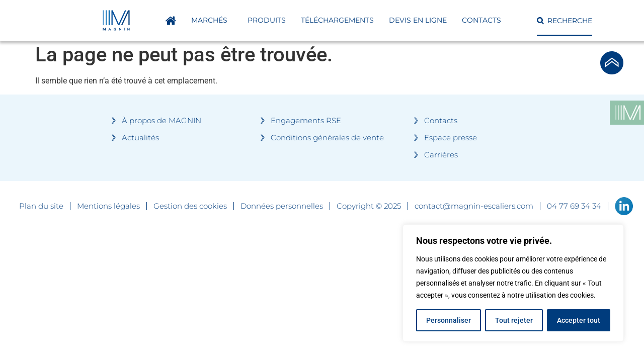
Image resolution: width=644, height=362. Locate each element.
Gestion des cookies (190, 206)
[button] (565, 21)
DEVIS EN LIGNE (418, 20)
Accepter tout (579, 320)
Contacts (481, 20)
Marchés (212, 21)
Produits (267, 20)
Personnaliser (449, 320)
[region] (513, 283)
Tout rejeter (514, 320)
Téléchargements (337, 20)
